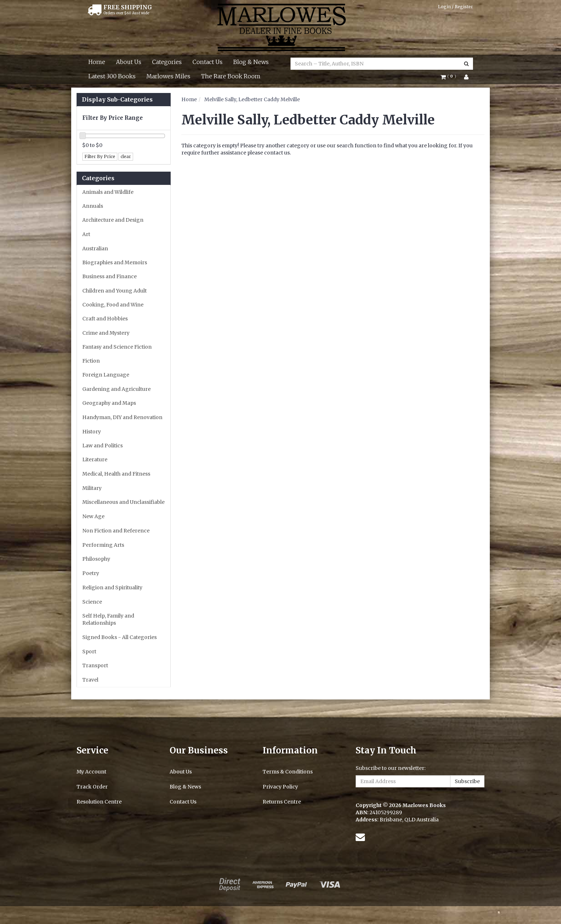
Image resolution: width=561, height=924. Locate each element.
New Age (93, 516)
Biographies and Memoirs (115, 262)
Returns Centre (282, 802)
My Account (91, 772)
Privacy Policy (280, 787)
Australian (95, 249)
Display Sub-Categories (117, 100)
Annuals (93, 206)
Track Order (92, 787)
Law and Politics (103, 446)
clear (126, 156)
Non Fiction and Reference (116, 531)
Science (92, 602)
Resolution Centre (99, 802)
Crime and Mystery (106, 333)
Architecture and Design (113, 220)
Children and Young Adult (114, 291)
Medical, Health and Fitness (116, 474)
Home (97, 62)
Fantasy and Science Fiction (117, 347)
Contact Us (208, 62)
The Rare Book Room (231, 76)
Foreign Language (106, 375)
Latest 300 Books (112, 76)
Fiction (91, 361)
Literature (95, 459)
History (92, 432)
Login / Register (455, 7)
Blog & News (251, 62)
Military (92, 488)
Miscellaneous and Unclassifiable (123, 502)
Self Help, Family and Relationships (108, 619)
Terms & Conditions (288, 772)
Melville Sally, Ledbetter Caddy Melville (252, 99)
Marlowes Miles (168, 76)
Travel (90, 680)
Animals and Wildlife (108, 192)
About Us (129, 62)
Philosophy (96, 559)
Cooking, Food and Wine (113, 305)
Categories (167, 62)
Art (86, 234)
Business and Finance (109, 276)
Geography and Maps (109, 403)
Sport (89, 652)
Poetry (91, 573)
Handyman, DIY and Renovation (122, 417)
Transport (95, 665)
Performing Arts (103, 545)
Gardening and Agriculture (116, 389)
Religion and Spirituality (112, 588)
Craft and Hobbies (105, 319)
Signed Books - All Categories (119, 637)
